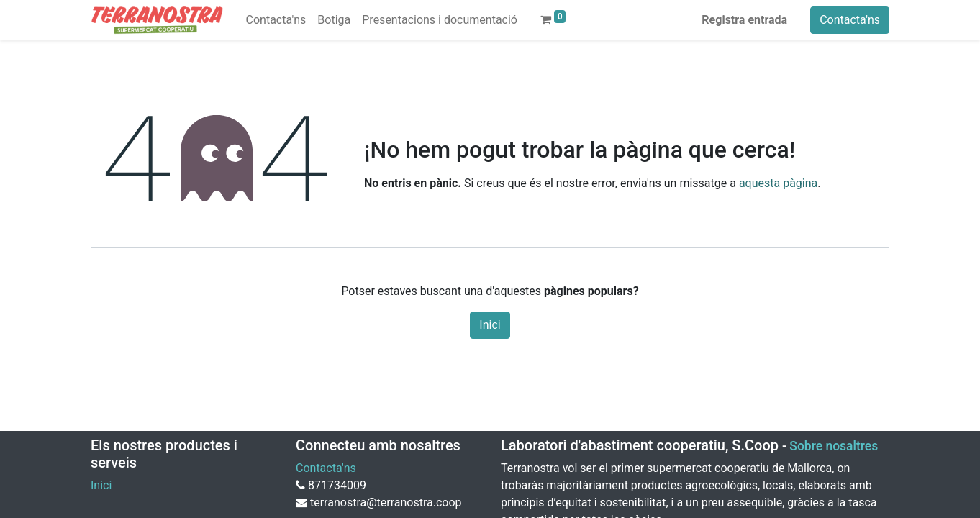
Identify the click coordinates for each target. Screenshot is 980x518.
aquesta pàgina (778, 183)
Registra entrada (744, 20)
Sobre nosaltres (834, 446)
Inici (490, 325)
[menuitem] (276, 20)
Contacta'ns (850, 20)
